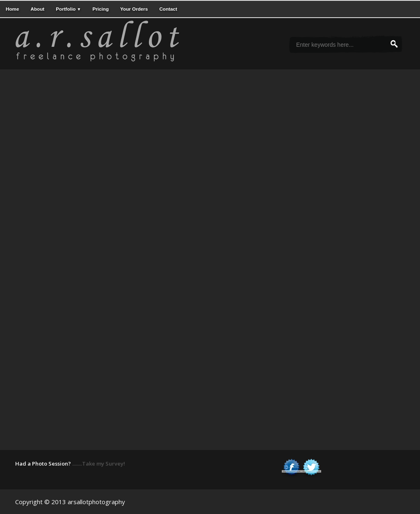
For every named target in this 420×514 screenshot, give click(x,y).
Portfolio (68, 9)
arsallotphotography (96, 502)
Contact (168, 9)
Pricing (100, 9)
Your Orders (134, 9)
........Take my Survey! (99, 464)
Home (12, 9)
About (37, 9)
